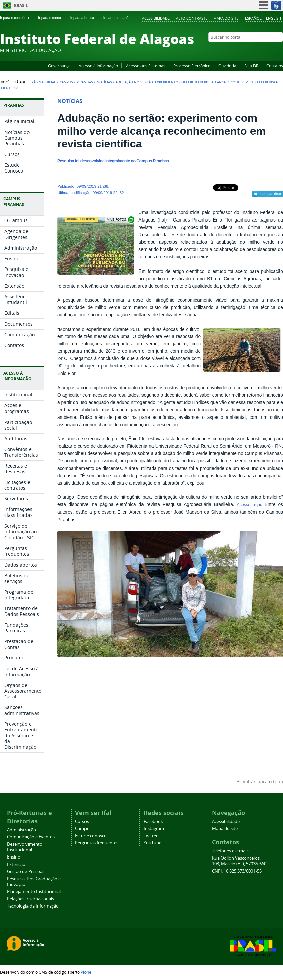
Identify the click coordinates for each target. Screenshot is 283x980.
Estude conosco (91, 836)
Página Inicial (43, 82)
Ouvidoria (227, 66)
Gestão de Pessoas (26, 871)
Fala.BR (251, 66)
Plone (86, 972)
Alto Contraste (192, 18)
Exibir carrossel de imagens (120, 220)
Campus (66, 82)
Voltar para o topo (263, 781)
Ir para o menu (52, 18)
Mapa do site (226, 18)
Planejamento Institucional (34, 892)
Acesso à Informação (98, 66)
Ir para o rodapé (119, 18)
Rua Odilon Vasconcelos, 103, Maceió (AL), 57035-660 (239, 861)
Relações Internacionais (31, 899)
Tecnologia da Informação (33, 906)
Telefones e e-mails (231, 851)
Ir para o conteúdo (17, 18)
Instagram (263, 50)
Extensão (16, 864)
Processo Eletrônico (192, 66)
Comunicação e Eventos (31, 837)
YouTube (254, 50)
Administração (21, 830)
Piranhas (85, 82)
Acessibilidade (156, 18)
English (273, 18)
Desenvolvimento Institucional (25, 847)
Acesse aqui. (249, 505)
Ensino (14, 857)
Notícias (104, 82)
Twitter (271, 50)
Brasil (21, 6)
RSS (280, 50)
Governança (59, 66)
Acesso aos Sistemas (146, 66)
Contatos (275, 66)
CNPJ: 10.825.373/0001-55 (237, 871)
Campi (81, 828)
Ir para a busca (85, 18)
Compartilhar (271, 194)
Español (253, 18)
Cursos (82, 821)
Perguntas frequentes (97, 843)
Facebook (246, 50)
